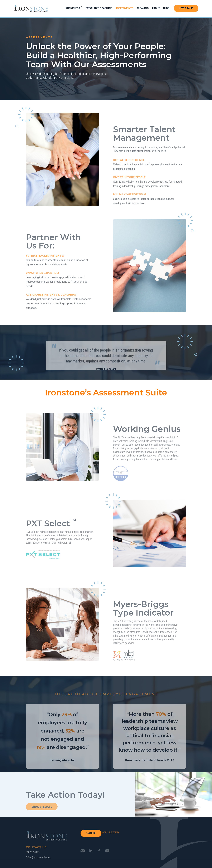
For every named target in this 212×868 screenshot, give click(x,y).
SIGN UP (91, 833)
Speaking (143, 8)
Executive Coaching (99, 8)
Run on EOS (74, 8)
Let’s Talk (186, 8)
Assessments (124, 8)
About (156, 8)
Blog (166, 8)
